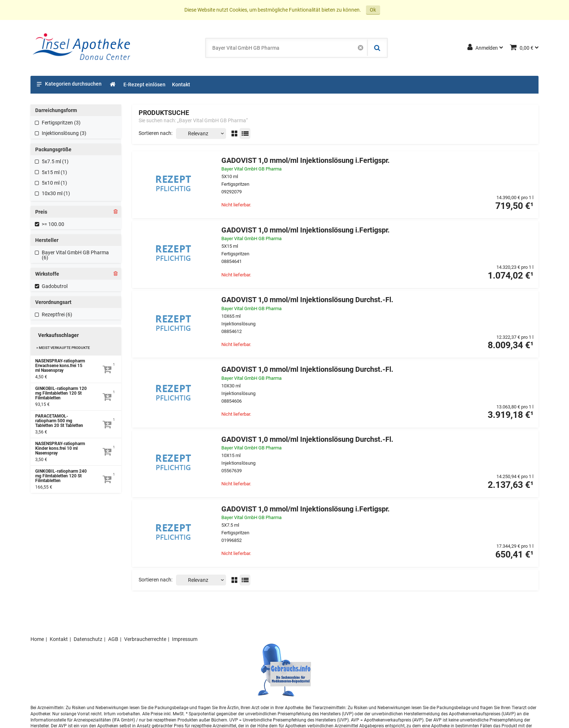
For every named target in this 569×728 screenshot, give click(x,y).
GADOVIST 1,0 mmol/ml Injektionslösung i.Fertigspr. (306, 161)
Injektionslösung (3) (64, 133)
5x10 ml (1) (54, 183)
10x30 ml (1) (56, 193)
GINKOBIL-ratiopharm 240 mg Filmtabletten (61, 476)
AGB (113, 639)
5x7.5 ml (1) (55, 161)
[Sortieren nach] (201, 133)
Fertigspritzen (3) (61, 123)
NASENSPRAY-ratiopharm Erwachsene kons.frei (60, 366)
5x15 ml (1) (54, 172)
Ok (373, 10)
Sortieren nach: (155, 133)
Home (37, 639)
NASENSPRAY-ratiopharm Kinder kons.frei (60, 449)
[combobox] (287, 48)
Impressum (185, 639)
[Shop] (113, 85)
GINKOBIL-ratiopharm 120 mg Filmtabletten (61, 393)
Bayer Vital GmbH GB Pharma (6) (75, 255)
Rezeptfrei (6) (57, 314)
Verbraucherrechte (145, 639)
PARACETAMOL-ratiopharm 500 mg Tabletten (59, 421)
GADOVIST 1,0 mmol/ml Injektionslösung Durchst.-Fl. (307, 300)
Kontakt (59, 639)
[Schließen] (361, 48)
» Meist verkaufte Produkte (63, 348)
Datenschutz (88, 639)
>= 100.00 (53, 224)
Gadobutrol (55, 286)
